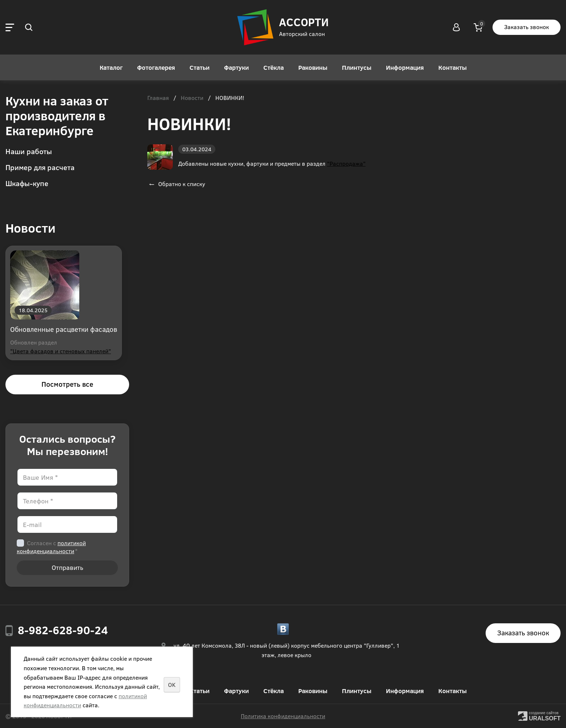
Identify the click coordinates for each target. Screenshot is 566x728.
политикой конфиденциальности (51, 547)
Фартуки (236, 67)
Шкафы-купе (27, 183)
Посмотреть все (67, 384)
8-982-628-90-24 (63, 630)
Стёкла (274, 67)
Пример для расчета (40, 167)
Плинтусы (357, 67)
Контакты (453, 67)
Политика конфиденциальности (283, 716)
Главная (158, 98)
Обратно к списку (176, 184)
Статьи (200, 67)
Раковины (313, 67)
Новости (192, 98)
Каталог (111, 67)
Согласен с (51, 547)
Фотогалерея (156, 67)
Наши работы (29, 151)
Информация (405, 67)
